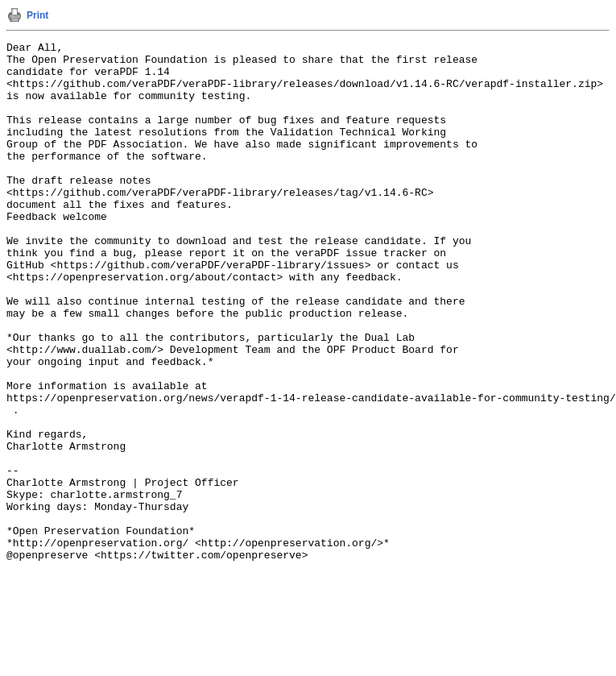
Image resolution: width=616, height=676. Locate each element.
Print (37, 15)
